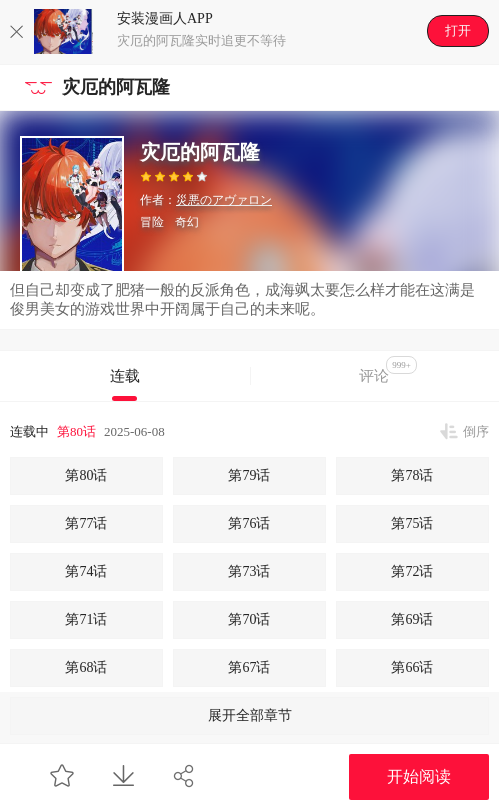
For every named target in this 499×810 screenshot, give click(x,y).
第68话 (86, 667)
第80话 (76, 431)
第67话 (249, 667)
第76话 (249, 523)
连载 (125, 376)
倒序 (476, 431)
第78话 (412, 475)
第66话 (412, 667)
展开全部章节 (250, 715)
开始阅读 (419, 776)
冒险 (152, 222)
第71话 (86, 619)
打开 (458, 30)
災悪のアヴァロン (224, 200)
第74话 (86, 571)
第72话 (412, 571)
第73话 (249, 571)
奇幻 (187, 222)
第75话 (412, 523)
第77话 (86, 523)
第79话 (249, 475)
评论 (388, 370)
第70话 (249, 619)
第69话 (412, 619)
